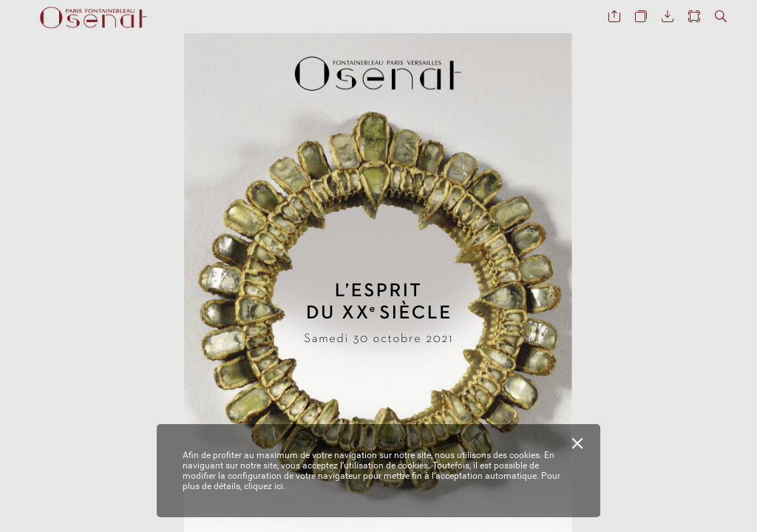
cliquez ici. (265, 486)
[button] (614, 17)
